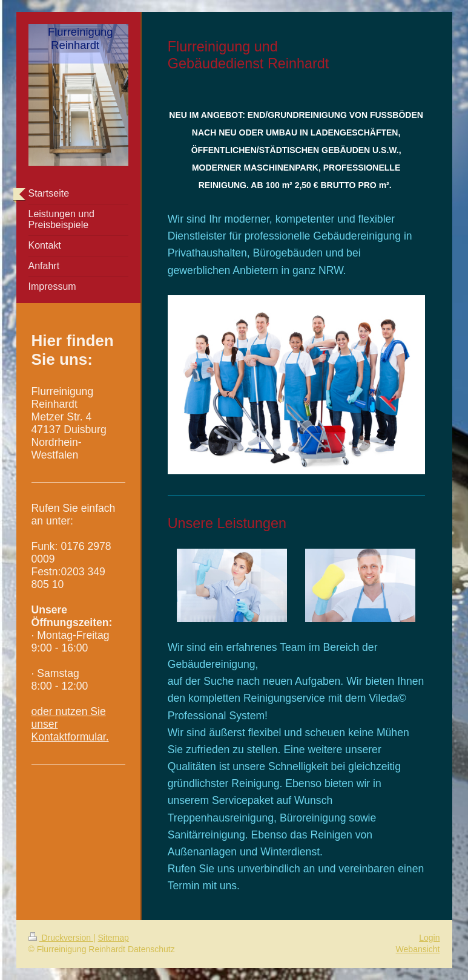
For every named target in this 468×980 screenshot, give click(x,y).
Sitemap (114, 938)
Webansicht (418, 949)
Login (429, 938)
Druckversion (61, 938)
